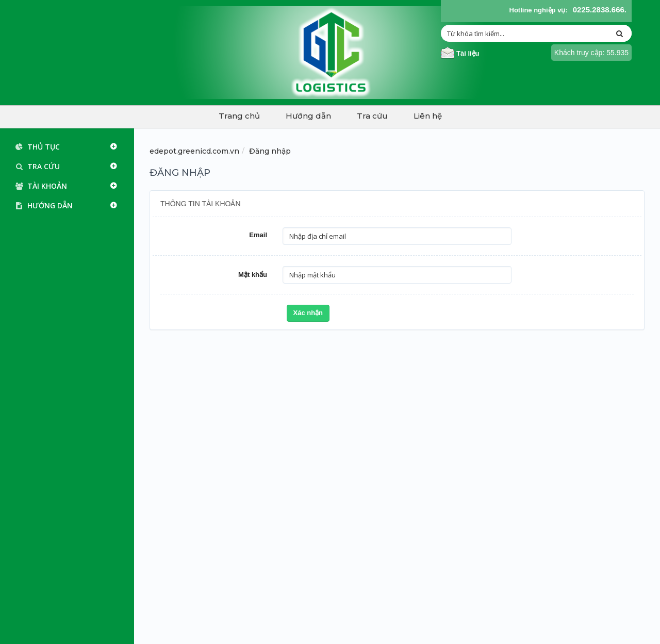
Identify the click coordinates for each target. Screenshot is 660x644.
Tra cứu (372, 116)
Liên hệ (428, 116)
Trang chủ (239, 116)
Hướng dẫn (308, 116)
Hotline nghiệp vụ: (539, 10)
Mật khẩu (253, 275)
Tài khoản (39, 186)
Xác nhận (308, 313)
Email (258, 235)
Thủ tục (35, 147)
